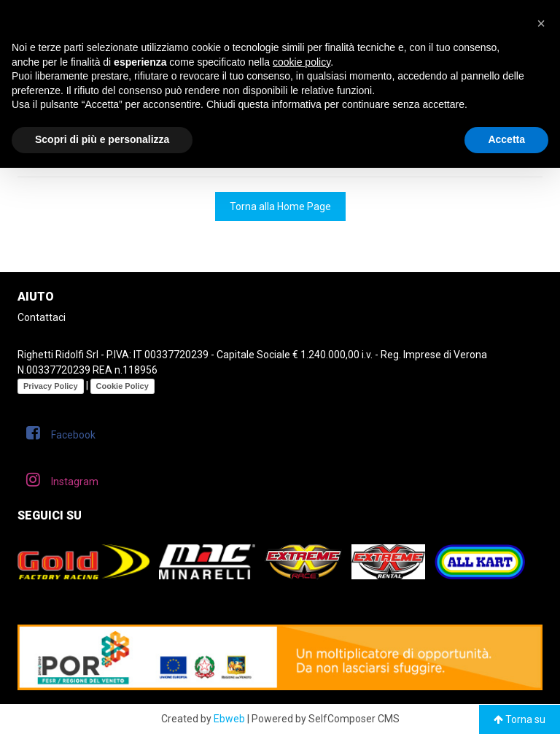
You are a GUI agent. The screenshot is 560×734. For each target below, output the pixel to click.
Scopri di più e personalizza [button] (102, 139)
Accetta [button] (506, 139)
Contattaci (42, 317)
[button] (541, 23)
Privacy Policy (51, 386)
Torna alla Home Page (280, 206)
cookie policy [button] (302, 62)
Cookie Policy (122, 386)
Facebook (61, 433)
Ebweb (229, 719)
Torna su (520, 719)
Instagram (62, 479)
